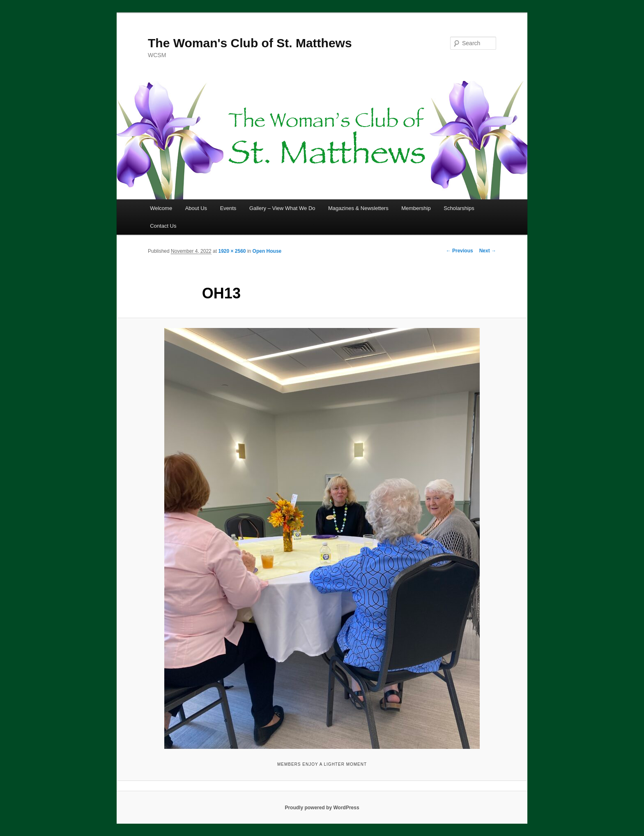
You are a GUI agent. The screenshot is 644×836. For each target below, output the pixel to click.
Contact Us (163, 226)
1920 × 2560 (232, 251)
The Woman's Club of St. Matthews (250, 43)
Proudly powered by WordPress (322, 808)
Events (228, 208)
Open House (267, 251)
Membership (416, 208)
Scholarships (459, 208)
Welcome (161, 208)
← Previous (460, 251)
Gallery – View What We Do (282, 208)
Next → (488, 251)
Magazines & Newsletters (358, 208)
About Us (196, 208)
